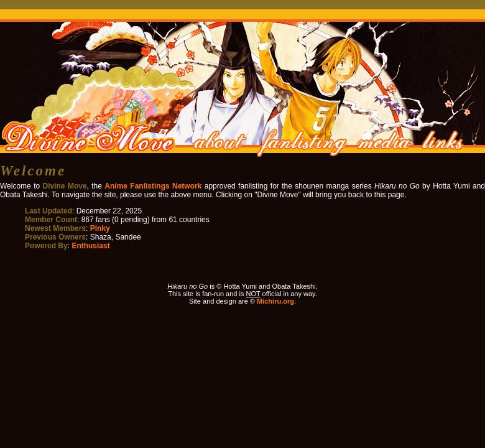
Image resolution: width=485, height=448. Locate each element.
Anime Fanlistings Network (153, 186)
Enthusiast (90, 246)
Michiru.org (275, 301)
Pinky (100, 228)
